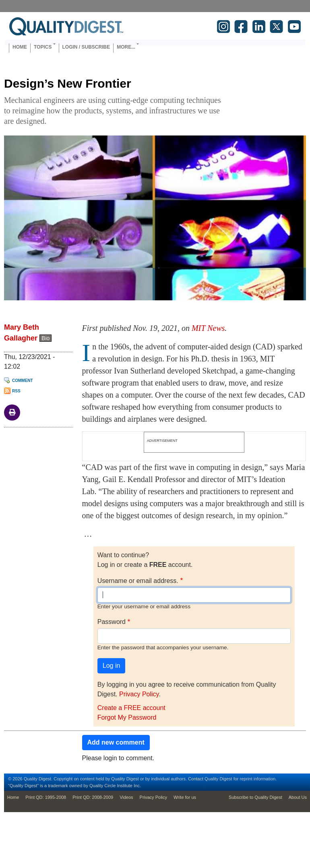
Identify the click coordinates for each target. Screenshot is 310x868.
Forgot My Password (127, 717)
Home (20, 47)
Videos (126, 797)
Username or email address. (138, 581)
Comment (23, 381)
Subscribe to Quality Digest (255, 797)
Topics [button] (43, 47)
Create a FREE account (131, 708)
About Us (298, 797)
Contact (196, 779)
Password (112, 622)
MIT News (208, 328)
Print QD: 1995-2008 (46, 797)
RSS (16, 391)
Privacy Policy (139, 694)
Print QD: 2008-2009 (93, 797)
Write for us (185, 797)
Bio (45, 338)
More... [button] (126, 47)
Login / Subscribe (86, 47)
